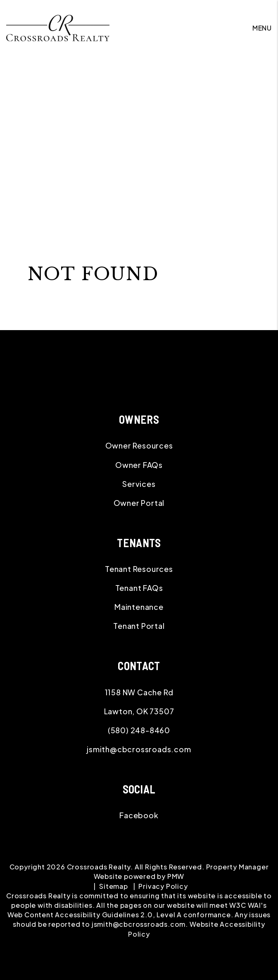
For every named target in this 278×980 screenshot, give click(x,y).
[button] (139, 815)
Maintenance (139, 607)
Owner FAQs (139, 465)
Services (139, 484)
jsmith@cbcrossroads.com (139, 749)
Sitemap (114, 886)
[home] (58, 27)
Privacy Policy (163, 886)
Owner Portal (139, 503)
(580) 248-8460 (139, 730)
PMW (176, 876)
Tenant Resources (139, 569)
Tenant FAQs (139, 588)
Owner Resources (139, 445)
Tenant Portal (139, 626)
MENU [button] (262, 28)
